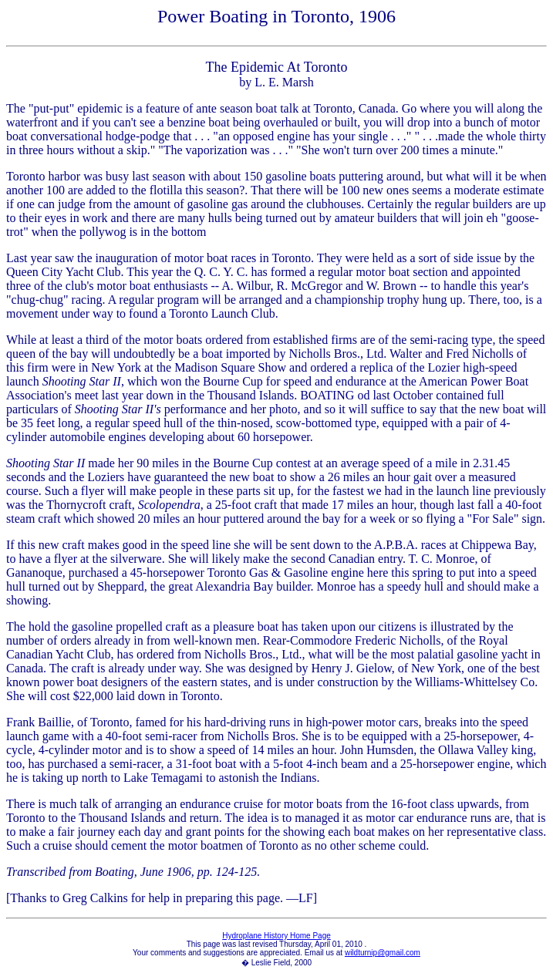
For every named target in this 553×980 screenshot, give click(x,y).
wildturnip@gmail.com (383, 953)
